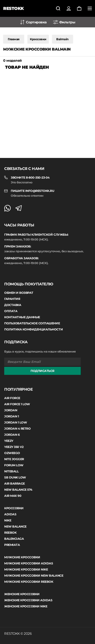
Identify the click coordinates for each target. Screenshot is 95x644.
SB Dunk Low (15, 477)
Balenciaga (14, 539)
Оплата (11, 311)
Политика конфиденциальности (33, 329)
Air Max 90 (13, 496)
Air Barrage (15, 484)
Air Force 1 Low (17, 404)
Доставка (13, 305)
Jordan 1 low (15, 422)
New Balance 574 (18, 490)
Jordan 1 (11, 416)
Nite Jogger (14, 459)
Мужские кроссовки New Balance (34, 576)
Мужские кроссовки (22, 557)
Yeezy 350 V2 (14, 447)
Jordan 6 (12, 435)
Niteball (11, 471)
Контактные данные (22, 317)
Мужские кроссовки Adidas (29, 563)
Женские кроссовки (22, 594)
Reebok (10, 533)
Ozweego (12, 453)
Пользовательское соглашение (32, 323)
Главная (14, 39)
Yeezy (9, 441)
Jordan (11, 410)
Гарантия (12, 299)
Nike (8, 520)
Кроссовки (38, 39)
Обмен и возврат (19, 293)
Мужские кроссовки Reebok (29, 582)
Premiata (12, 545)
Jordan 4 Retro (17, 429)
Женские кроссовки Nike (26, 606)
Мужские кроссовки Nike (26, 569)
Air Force (12, 398)
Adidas (10, 514)
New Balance (15, 526)
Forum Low (14, 465)
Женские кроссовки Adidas (28, 600)
